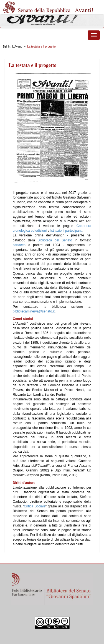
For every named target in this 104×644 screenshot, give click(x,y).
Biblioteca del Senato (55, 240)
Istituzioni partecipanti (66, 231)
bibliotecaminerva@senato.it (34, 311)
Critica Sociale (35, 506)
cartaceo (19, 245)
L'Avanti (17, 47)
